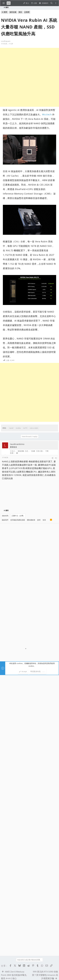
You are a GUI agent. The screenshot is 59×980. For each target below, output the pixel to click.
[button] (4, 3)
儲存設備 (13, 12)
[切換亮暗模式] (44, 3)
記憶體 (27, 12)
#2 (56, 458)
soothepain (6, 41)
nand (11, 428)
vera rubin (34, 428)
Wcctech (47, 114)
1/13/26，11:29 (7, 44)
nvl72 (25, 428)
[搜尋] (51, 3)
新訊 (20, 12)
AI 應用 (5, 12)
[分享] (52, 458)
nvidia (18, 428)
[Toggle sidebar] (56, 3)
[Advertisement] (29, 77)
